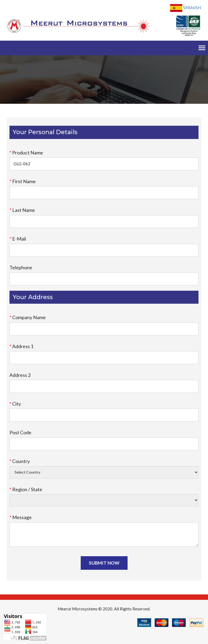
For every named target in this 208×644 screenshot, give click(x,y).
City (15, 404)
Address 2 (20, 375)
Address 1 (21, 346)
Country (20, 461)
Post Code (20, 432)
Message (21, 517)
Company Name (28, 317)
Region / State (26, 489)
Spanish (186, 8)
